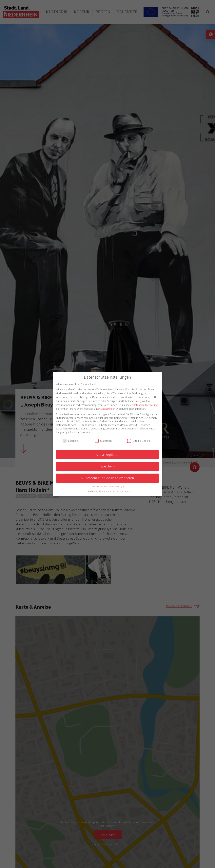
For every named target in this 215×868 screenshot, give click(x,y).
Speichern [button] (107, 466)
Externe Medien (138, 441)
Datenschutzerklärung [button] (109, 491)
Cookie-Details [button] (91, 491)
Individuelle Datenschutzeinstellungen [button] (108, 487)
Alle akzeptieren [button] (107, 455)
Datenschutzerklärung (145, 405)
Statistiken (103, 441)
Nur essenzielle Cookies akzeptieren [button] (107, 478)
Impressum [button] (125, 491)
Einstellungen (108, 409)
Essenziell (71, 441)
